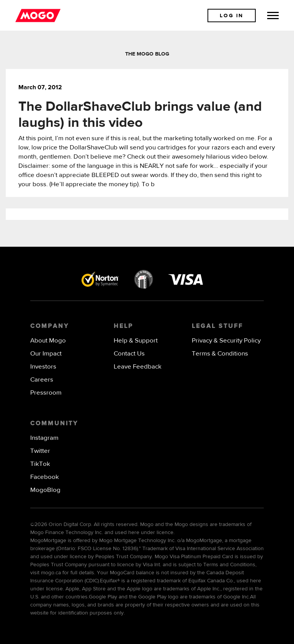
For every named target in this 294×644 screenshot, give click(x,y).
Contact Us (129, 354)
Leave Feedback (138, 367)
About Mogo (48, 341)
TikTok (40, 464)
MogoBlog (45, 490)
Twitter (40, 451)
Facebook (45, 477)
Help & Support (136, 341)
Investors (43, 367)
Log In (232, 16)
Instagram (44, 438)
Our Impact (46, 354)
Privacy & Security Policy (226, 341)
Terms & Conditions (220, 354)
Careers (42, 380)
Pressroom (46, 393)
